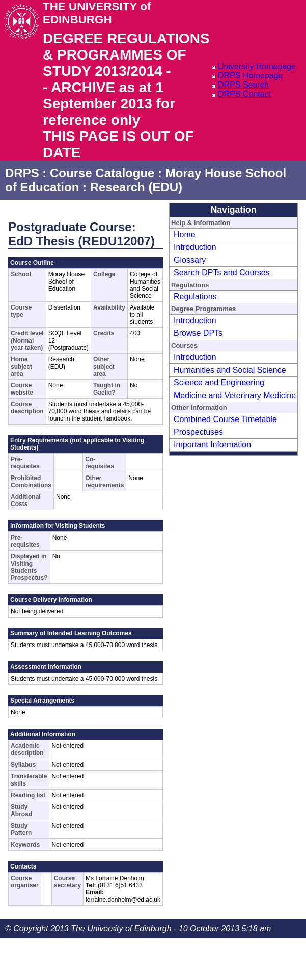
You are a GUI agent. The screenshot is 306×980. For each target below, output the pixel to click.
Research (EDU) (136, 187)
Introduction (195, 247)
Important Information (212, 445)
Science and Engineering (219, 383)
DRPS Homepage (250, 76)
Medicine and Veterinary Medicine (235, 395)
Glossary (190, 260)
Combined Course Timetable (225, 419)
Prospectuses (198, 432)
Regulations (195, 297)
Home (185, 234)
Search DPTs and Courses (222, 273)
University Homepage (257, 66)
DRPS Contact (244, 94)
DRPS (22, 173)
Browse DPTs (198, 333)
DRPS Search (243, 85)
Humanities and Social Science (230, 370)
